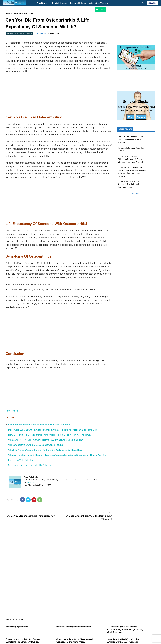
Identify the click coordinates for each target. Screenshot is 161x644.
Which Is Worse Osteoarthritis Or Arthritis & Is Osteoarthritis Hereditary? (46, 450)
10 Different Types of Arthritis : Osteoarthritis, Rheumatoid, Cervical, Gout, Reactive (125, 630)
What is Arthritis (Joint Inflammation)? (74, 627)
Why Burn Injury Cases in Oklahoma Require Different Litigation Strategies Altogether (131, 159)
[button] (143, 3)
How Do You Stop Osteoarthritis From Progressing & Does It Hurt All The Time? (50, 435)
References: (13, 411)
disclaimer (30, 482)
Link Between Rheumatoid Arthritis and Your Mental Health (39, 425)
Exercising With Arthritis (20, 460)
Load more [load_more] (136, 194)
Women (141, 117)
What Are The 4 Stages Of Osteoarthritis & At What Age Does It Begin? (45, 440)
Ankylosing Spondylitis (17, 627)
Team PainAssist (54, 34)
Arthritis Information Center (23, 14)
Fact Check (101, 10)
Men (130, 117)
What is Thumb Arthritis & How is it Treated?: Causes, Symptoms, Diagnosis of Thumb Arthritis (57, 455)
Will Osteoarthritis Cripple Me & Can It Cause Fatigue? (36, 445)
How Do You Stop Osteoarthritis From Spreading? (30, 516)
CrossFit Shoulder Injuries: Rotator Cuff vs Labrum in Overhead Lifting (129, 184)
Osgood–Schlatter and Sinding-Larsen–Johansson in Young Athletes (131, 140)
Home (8, 14)
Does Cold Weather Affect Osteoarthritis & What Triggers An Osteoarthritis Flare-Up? (53, 430)
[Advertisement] (59, 94)
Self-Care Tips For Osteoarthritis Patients (29, 465)
